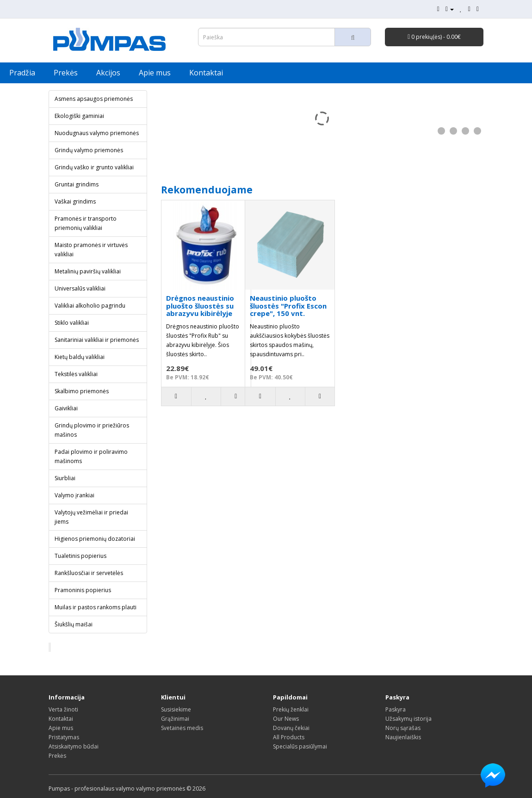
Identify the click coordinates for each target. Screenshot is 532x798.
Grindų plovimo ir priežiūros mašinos (92, 430)
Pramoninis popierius (83, 590)
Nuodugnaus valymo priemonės (97, 133)
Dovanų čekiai (291, 728)
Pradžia (22, 73)
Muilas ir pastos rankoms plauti (96, 607)
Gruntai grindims (77, 184)
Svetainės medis (182, 728)
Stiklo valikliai (72, 323)
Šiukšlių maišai (74, 624)
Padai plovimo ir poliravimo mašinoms (91, 456)
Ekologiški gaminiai (79, 116)
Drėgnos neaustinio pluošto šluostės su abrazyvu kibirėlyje (200, 306)
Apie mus (155, 73)
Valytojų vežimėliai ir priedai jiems (91, 517)
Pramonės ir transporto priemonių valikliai (86, 223)
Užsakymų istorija (408, 719)
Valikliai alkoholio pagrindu (90, 306)
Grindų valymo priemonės (89, 150)
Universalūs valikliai (80, 288)
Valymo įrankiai (74, 495)
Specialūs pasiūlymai (300, 746)
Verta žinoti (63, 709)
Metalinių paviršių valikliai (88, 271)
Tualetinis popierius (80, 556)
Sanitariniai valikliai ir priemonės (97, 340)
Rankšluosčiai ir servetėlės (89, 573)
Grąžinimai (175, 719)
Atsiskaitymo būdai (74, 746)
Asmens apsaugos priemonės (94, 99)
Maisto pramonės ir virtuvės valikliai (91, 250)
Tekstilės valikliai (76, 374)
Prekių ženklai (291, 709)
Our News (286, 719)
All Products (289, 737)
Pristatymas (64, 737)
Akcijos (108, 73)
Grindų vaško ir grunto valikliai (94, 167)
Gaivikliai (66, 408)
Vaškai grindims (75, 201)
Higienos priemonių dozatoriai (95, 539)
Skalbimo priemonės (82, 391)
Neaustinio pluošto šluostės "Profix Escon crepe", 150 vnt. (288, 306)
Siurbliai (65, 478)
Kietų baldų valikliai (80, 357)
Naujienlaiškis (403, 737)
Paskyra (396, 709)
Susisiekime (176, 709)
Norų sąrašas (403, 728)
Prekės (66, 73)
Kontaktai (206, 73)
